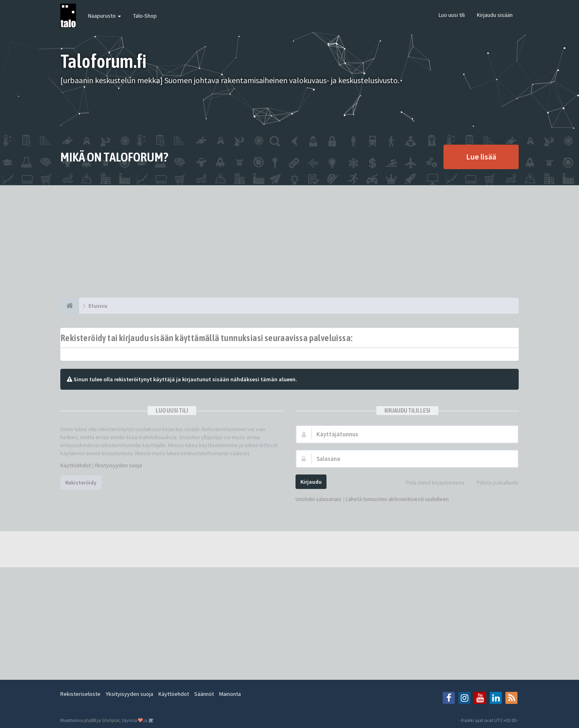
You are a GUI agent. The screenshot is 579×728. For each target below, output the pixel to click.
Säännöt (204, 694)
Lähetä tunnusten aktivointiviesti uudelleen (397, 499)
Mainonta (230, 694)
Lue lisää (481, 156)
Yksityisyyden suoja (118, 465)
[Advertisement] (289, 241)
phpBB (90, 720)
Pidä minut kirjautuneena (431, 483)
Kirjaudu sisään (495, 15)
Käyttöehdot (76, 465)
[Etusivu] (70, 306)
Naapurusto (105, 16)
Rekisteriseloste (80, 694)
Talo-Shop (145, 16)
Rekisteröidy (81, 483)
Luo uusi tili (452, 15)
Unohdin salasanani (318, 499)
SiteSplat (111, 720)
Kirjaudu (311, 482)
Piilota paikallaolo (493, 483)
